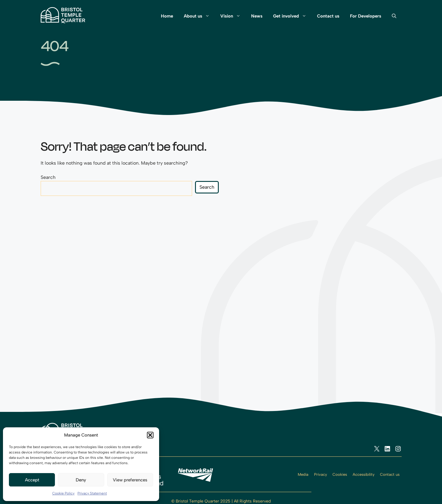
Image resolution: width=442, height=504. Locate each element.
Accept (32, 480)
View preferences (130, 480)
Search (48, 177)
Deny (81, 480)
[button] (150, 435)
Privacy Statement (92, 493)
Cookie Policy (63, 493)
